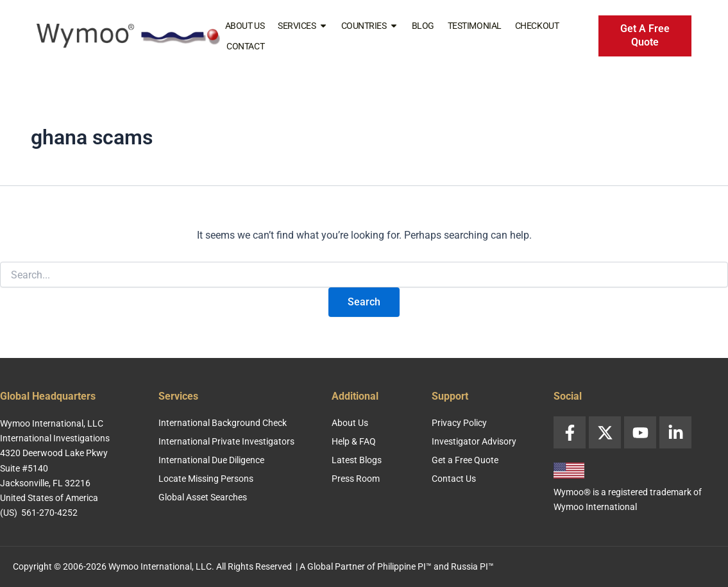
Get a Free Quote (465, 460)
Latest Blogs (357, 460)
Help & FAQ (354, 441)
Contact (245, 46)
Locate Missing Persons (206, 479)
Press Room (356, 479)
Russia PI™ (472, 566)
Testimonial (475, 26)
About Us (245, 26)
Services (302, 26)
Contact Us (454, 479)
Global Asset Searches (203, 497)
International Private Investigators (226, 441)
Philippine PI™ (404, 566)
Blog (423, 26)
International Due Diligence (211, 460)
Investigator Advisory (474, 441)
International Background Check (223, 423)
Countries (370, 26)
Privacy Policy (459, 423)
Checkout (537, 26)
